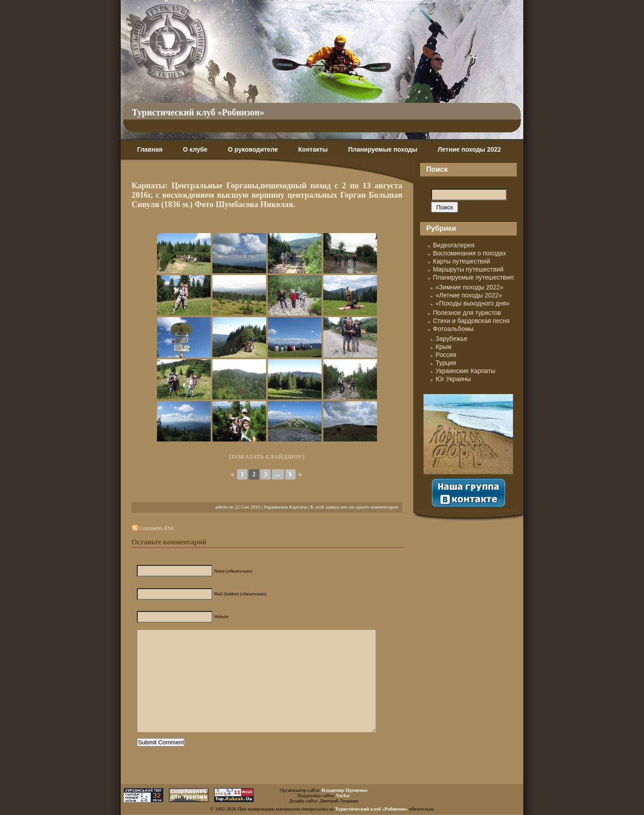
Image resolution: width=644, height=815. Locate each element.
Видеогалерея (454, 245)
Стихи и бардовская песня (471, 321)
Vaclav (343, 795)
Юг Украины (453, 379)
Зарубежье (451, 339)
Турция (446, 363)
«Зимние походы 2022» (470, 287)
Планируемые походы (383, 149)
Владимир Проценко (345, 790)
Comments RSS (156, 528)
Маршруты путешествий (468, 269)
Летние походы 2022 (469, 149)
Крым (444, 347)
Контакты (313, 149)
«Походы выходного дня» (472, 303)
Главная (150, 149)
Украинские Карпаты (285, 507)
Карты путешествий (462, 261)
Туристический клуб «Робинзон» (198, 112)
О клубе (195, 149)
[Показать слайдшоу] (267, 456)
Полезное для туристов (467, 313)
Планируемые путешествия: (474, 277)
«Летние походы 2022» (469, 295)
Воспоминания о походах (470, 253)
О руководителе (253, 149)
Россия (446, 355)
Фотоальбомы (453, 329)
